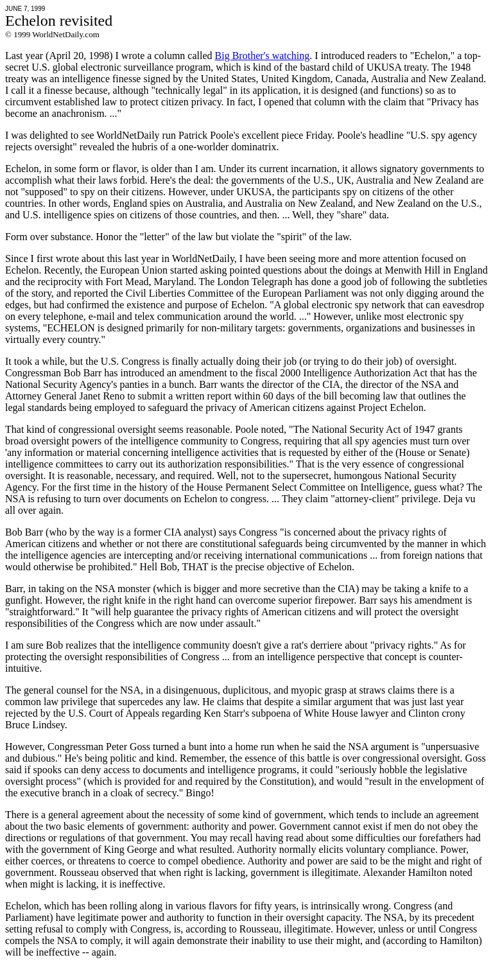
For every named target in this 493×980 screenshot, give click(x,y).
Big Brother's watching (263, 56)
